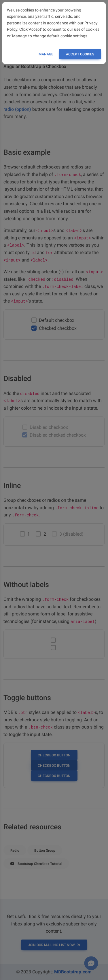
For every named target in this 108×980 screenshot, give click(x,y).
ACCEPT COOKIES (80, 54)
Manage (46, 54)
